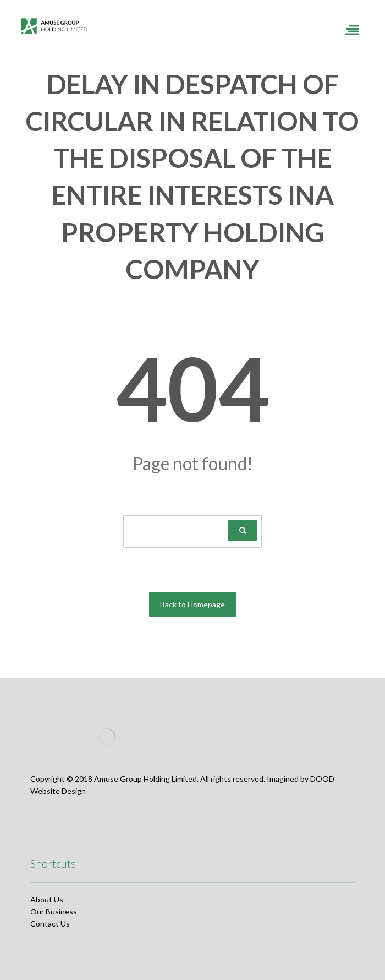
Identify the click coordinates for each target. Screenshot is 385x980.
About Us (47, 899)
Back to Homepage (193, 604)
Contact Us (50, 924)
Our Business (54, 911)
